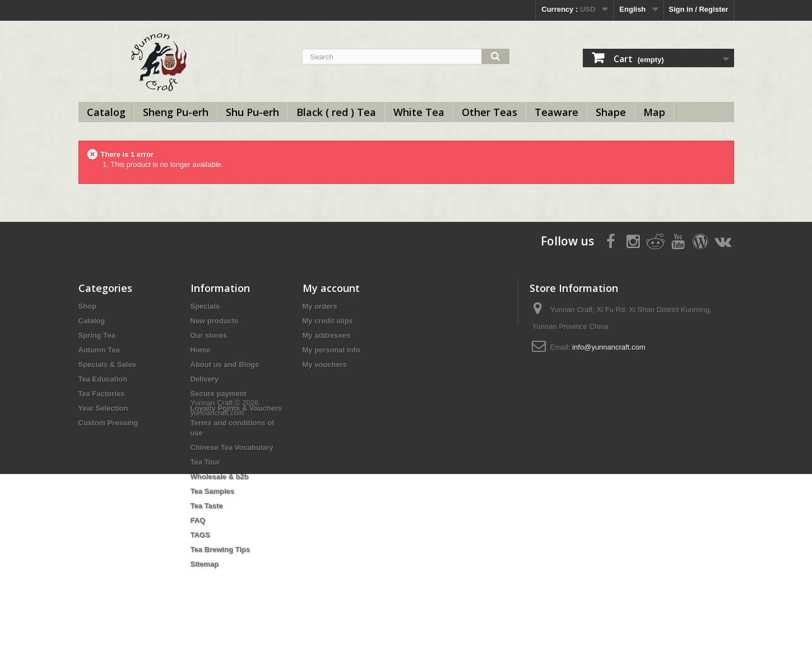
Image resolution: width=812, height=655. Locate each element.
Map (654, 112)
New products (215, 321)
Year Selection (103, 408)
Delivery (205, 379)
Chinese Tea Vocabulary (232, 447)
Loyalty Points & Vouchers (236, 408)
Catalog (106, 112)
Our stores (209, 335)
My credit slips (328, 321)
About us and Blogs (225, 364)
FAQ (198, 520)
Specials (205, 306)
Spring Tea (97, 335)
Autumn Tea (99, 350)
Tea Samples (213, 491)
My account (331, 288)
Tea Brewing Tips (220, 549)
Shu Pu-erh (252, 112)
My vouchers (325, 364)
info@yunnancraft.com (609, 347)
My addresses (327, 335)
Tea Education (103, 379)
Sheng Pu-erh (176, 112)
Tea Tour (205, 462)
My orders (320, 306)
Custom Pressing (108, 423)
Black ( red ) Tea (336, 112)
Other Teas (489, 112)
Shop (88, 306)
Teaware (556, 112)
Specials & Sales (107, 364)
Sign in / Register (698, 9)
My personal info (331, 350)
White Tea (419, 112)
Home (201, 350)
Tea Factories (102, 394)
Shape (611, 112)
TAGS (200, 535)
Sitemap (205, 564)
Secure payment (219, 394)
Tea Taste (207, 506)
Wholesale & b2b (220, 477)
